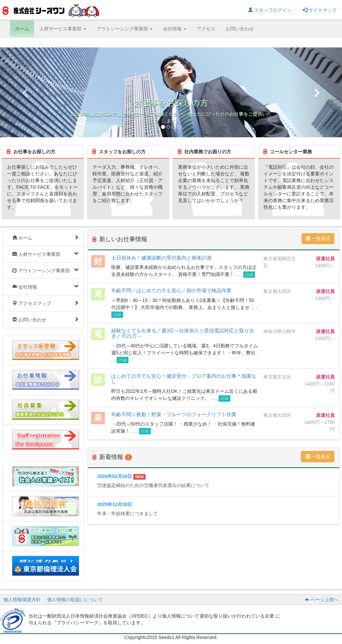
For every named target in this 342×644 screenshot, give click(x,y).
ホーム (22, 29)
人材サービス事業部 (46, 254)
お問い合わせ (240, 29)
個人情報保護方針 (22, 600)
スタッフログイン (270, 10)
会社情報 (46, 287)
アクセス (206, 29)
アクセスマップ (46, 303)
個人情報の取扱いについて (75, 600)
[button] (26, 92)
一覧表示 (318, 238)
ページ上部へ (322, 600)
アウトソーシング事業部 (46, 270)
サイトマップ (320, 10)
